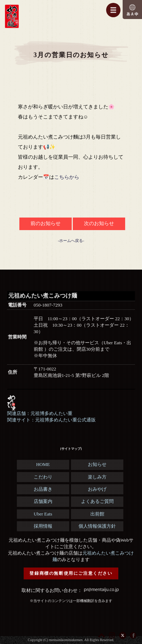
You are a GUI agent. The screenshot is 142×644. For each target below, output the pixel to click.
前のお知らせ (46, 223)
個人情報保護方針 (97, 526)
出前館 (97, 514)
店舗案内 (43, 501)
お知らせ (97, 464)
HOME (43, 464)
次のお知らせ (99, 223)
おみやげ (97, 489)
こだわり (43, 477)
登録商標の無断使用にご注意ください (71, 573)
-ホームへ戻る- (71, 241)
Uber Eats (43, 514)
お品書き (43, 489)
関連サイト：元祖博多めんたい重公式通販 (51, 420)
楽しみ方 (97, 477)
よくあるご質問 (97, 501)
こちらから (67, 177)
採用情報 (43, 526)
